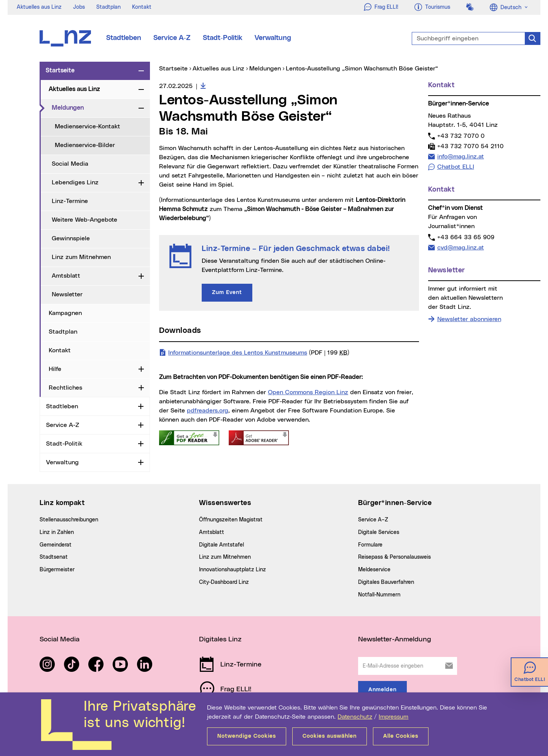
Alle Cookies (401, 736)
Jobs (79, 7)
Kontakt (142, 7)
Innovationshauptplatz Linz (233, 570)
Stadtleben (124, 38)
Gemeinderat (56, 545)
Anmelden (382, 690)
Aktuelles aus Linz (39, 7)
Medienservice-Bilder (85, 145)
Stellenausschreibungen (69, 520)
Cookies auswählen (330, 736)
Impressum (393, 717)
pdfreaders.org (208, 411)
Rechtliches (65, 388)
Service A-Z (172, 38)
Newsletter (67, 294)
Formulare (370, 545)
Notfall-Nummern (379, 595)
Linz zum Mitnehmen (81, 257)
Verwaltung (273, 38)
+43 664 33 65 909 (466, 237)
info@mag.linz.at (460, 156)
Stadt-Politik (223, 38)
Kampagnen (65, 313)
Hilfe (55, 369)
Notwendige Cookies (247, 736)
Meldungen (94, 107)
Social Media (70, 164)
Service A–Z (373, 520)
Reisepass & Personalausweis (394, 557)
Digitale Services (379, 532)
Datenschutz (355, 717)
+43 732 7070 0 (461, 136)
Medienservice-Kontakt (88, 126)
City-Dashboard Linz (224, 582)
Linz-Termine (70, 201)
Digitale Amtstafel (221, 545)
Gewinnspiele (71, 238)
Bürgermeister (57, 570)
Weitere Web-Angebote (84, 220)
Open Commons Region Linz (308, 392)
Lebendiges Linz (75, 182)
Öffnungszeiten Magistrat (231, 520)
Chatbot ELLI (456, 167)
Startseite (60, 70)
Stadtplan (108, 7)
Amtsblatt (66, 276)
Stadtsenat (54, 557)
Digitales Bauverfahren (386, 582)
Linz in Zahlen (57, 532)
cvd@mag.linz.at (460, 247)
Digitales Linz (220, 639)
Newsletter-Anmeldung (395, 639)
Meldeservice (374, 570)
